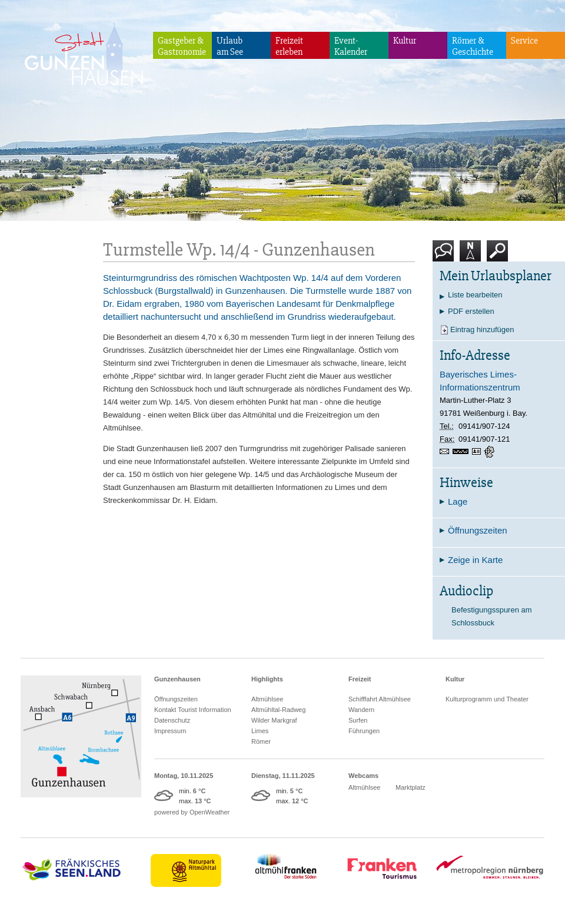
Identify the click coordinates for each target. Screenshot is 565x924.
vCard (478, 452)
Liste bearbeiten (475, 295)
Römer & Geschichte (473, 46)
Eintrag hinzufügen (482, 329)
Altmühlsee (267, 699)
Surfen (358, 720)
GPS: (490, 452)
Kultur (405, 41)
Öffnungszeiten (176, 699)
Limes (260, 731)
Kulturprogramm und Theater (487, 699)
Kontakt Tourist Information (193, 710)
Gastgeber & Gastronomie (182, 46)
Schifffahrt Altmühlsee (380, 699)
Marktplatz (411, 787)
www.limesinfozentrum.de (462, 452)
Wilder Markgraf (274, 720)
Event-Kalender (351, 46)
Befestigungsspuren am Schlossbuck (492, 616)
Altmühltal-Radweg (278, 710)
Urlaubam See (230, 46)
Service (524, 41)
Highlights (267, 679)
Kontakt (446, 255)
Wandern (361, 710)
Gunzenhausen (177, 679)
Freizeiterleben (289, 46)
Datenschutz (172, 720)
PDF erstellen (471, 311)
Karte (470, 255)
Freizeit (360, 679)
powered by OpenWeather (192, 812)
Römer (261, 741)
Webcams (363, 776)
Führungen (364, 731)
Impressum (170, 731)
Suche (498, 255)
